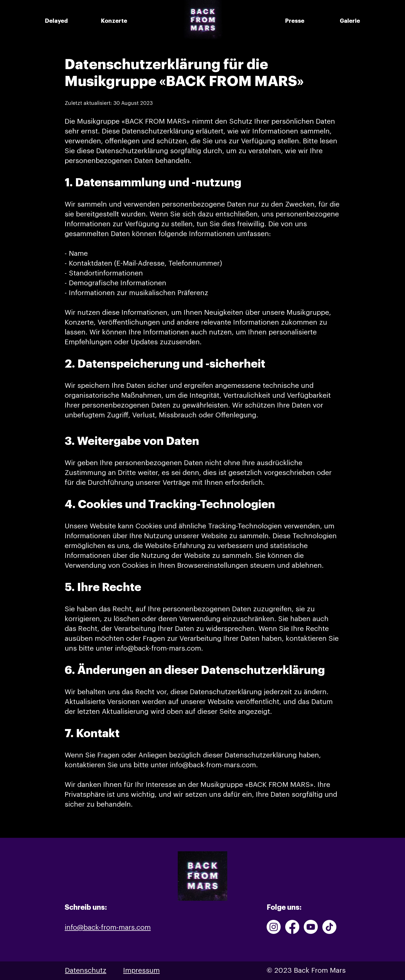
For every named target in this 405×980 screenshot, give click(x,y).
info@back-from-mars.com (158, 649)
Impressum (141, 971)
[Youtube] (311, 927)
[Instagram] (274, 927)
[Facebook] (292, 927)
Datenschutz (86, 971)
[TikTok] (329, 927)
